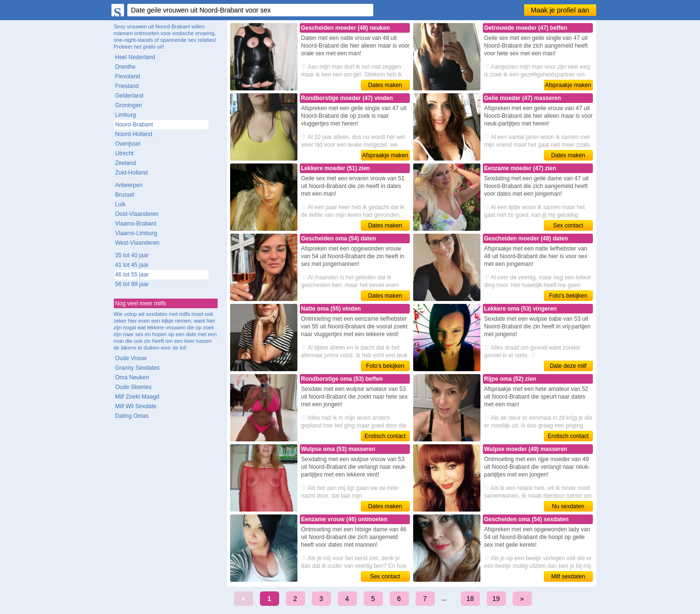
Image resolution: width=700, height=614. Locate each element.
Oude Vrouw (131, 358)
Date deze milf (568, 366)
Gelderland (129, 96)
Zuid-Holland (132, 173)
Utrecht (125, 153)
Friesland (127, 86)
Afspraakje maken (568, 85)
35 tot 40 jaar (132, 255)
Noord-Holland (134, 134)
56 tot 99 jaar (132, 284)
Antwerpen (129, 185)
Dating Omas (132, 416)
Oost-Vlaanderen (137, 214)
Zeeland (126, 163)
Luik (121, 204)
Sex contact (568, 226)
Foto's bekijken (568, 296)
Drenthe (126, 67)
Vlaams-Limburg (136, 233)
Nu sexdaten (568, 506)
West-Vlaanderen (138, 243)
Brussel (125, 195)
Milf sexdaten (568, 576)
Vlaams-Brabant (136, 224)
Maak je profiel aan (560, 10)
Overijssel (128, 144)
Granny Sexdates (138, 368)
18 (470, 599)
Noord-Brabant (134, 125)
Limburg (126, 115)
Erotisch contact (385, 436)
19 (496, 599)
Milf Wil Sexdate (136, 406)
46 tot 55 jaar (132, 275)
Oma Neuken (132, 377)
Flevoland (128, 76)
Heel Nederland (135, 57)
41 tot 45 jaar (132, 265)
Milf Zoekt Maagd (137, 397)
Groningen (129, 105)
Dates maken (385, 85)
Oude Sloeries (134, 387)
